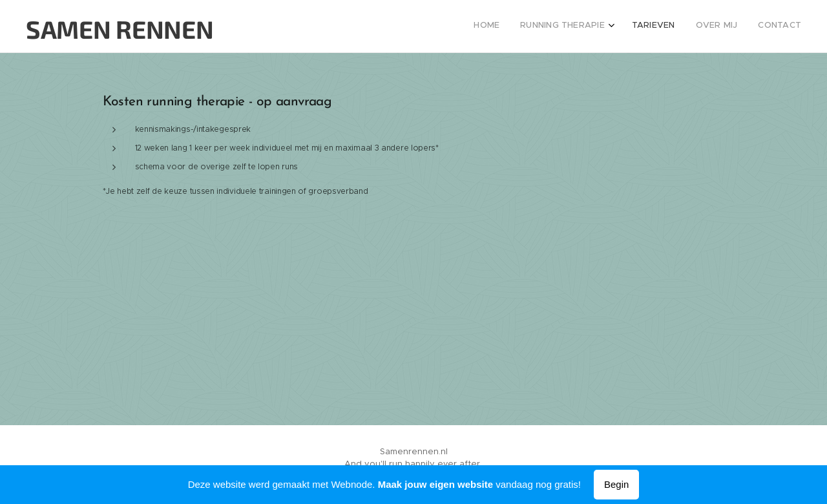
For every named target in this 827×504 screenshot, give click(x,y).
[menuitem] (716, 26)
